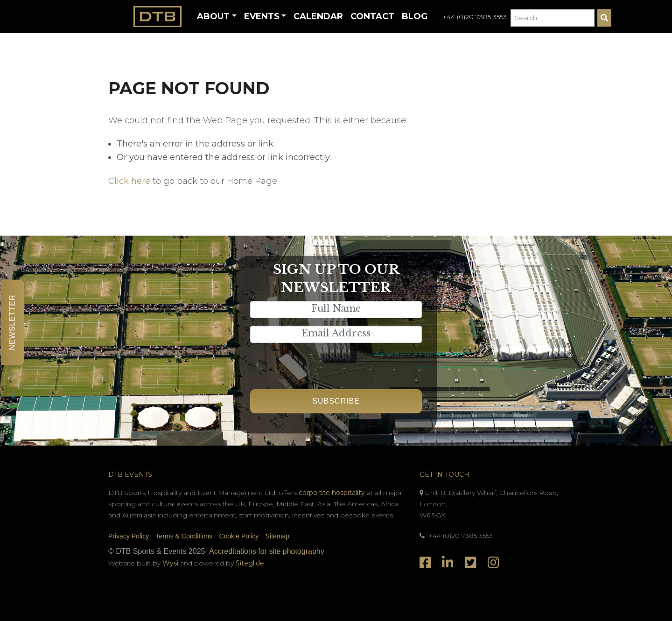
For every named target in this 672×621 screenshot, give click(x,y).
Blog (415, 16)
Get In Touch (444, 474)
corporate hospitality (332, 493)
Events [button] (262, 16)
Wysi (171, 563)
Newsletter (12, 322)
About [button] (213, 16)
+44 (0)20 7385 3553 (475, 17)
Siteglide (250, 563)
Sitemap (277, 536)
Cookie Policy (239, 536)
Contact (372, 16)
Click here (129, 181)
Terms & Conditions (184, 536)
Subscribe (336, 401)
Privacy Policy (129, 536)
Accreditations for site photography (266, 551)
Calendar (318, 16)
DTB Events (130, 474)
